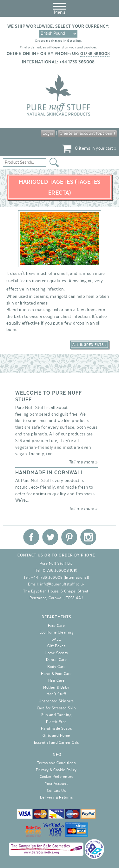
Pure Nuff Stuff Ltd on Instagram (88, 537)
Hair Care (56, 680)
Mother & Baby (56, 687)
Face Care (56, 626)
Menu (60, 8)
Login (48, 133)
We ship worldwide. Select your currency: (58, 26)
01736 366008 (95, 54)
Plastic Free (56, 722)
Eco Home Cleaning (56, 632)
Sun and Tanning (56, 715)
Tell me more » (83, 462)
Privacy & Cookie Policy (56, 770)
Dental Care (56, 660)
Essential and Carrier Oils (56, 742)
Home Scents (56, 653)
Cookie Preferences (56, 777)
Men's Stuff (56, 694)
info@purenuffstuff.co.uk (62, 584)
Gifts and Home (56, 735)
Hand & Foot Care (56, 674)
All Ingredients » (89, 345)
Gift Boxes (56, 646)
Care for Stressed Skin (56, 708)
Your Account (56, 784)
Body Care (56, 667)
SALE (56, 639)
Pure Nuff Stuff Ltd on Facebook (31, 537)
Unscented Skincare (56, 701)
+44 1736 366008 (77, 62)
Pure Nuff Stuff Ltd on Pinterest (69, 537)
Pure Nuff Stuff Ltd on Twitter (50, 537)
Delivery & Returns (56, 797)
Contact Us (56, 791)
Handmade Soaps (56, 728)
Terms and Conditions (56, 763)
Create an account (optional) (87, 133)
